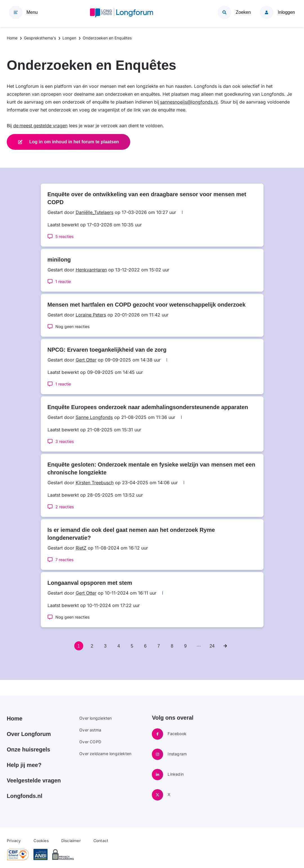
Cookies (41, 841)
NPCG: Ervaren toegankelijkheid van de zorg (107, 350)
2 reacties (65, 507)
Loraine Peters (91, 315)
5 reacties (64, 236)
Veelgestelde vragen (34, 780)
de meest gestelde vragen (40, 126)
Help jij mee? (24, 765)
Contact (101, 841)
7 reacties (64, 560)
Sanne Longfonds (94, 417)
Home (15, 719)
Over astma (90, 730)
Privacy (14, 841)
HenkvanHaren (91, 270)
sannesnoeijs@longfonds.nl (189, 102)
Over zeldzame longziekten (105, 754)
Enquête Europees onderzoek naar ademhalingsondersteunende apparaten (148, 407)
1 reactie (63, 281)
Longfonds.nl (25, 796)
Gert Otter (86, 360)
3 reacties (65, 441)
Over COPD (90, 742)
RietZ (81, 548)
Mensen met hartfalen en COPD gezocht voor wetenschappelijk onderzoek (147, 305)
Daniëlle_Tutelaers (94, 212)
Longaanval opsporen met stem (90, 583)
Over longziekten (95, 718)
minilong (59, 260)
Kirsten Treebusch (95, 483)
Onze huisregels (29, 749)
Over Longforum (29, 734)
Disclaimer (71, 841)
